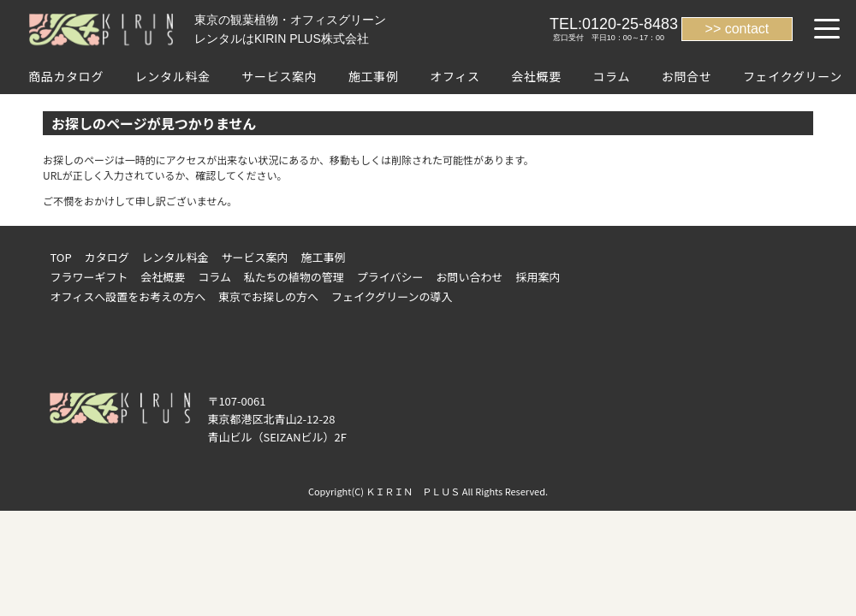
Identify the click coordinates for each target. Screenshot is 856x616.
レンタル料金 (173, 76)
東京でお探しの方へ (268, 296)
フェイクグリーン (793, 76)
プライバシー (390, 277)
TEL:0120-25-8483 (614, 24)
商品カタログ (66, 76)
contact (747, 29)
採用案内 (538, 277)
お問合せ (687, 76)
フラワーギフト (89, 277)
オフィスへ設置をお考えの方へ (128, 296)
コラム (611, 76)
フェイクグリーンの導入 (392, 296)
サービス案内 (279, 76)
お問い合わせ (470, 277)
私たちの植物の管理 (294, 277)
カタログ (107, 257)
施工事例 (374, 76)
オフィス (455, 76)
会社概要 (536, 76)
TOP (60, 257)
